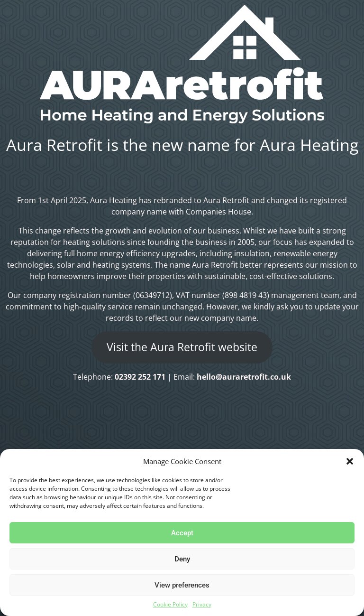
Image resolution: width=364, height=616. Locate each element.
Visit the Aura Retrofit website (182, 347)
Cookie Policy (170, 604)
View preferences (182, 585)
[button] (350, 461)
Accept (182, 533)
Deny (182, 559)
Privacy (202, 604)
